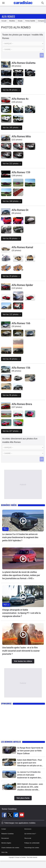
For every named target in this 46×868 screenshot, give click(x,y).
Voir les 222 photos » (12, 164)
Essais (20, 21)
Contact (4, 829)
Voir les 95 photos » (11, 395)
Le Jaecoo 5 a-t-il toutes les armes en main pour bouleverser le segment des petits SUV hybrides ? (20, 537)
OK (42, 55)
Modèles (12, 21)
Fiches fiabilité (30, 21)
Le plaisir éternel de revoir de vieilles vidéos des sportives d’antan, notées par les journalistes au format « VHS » (21, 575)
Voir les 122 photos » (12, 314)
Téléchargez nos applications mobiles (20, 823)
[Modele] (23, 49)
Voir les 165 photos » (12, 128)
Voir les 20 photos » (11, 276)
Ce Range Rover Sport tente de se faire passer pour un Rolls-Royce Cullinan (30, 751)
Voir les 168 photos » (12, 201)
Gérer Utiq (4, 852)
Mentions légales (6, 843)
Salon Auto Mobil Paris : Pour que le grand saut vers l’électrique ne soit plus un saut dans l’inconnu (30, 763)
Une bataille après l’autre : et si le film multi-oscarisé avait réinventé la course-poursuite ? (21, 651)
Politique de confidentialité (32, 843)
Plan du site (28, 838)
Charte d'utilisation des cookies (10, 848)
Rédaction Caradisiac (8, 834)
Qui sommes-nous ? (30, 834)
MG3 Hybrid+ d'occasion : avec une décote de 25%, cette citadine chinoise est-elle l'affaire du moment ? (30, 787)
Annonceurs (28, 829)
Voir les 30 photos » (11, 359)
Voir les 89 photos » (11, 90)
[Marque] (23, 44)
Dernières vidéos (9, 505)
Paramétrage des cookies (32, 848)
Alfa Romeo (8, 16)
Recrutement (5, 838)
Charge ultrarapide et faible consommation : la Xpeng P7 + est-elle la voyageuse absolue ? (21, 613)
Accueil (4, 21)
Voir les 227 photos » (12, 431)
